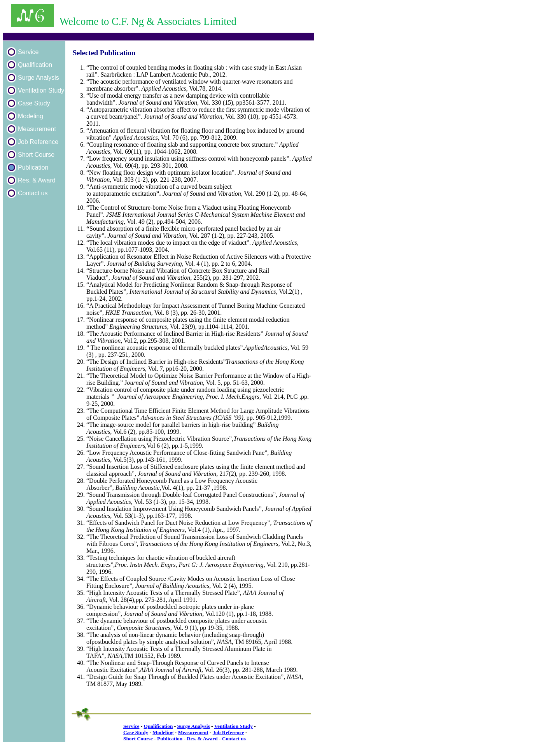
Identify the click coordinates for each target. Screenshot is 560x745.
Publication (33, 167)
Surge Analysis (38, 78)
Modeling (31, 116)
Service (28, 52)
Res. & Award (37, 180)
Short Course (36, 155)
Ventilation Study (41, 90)
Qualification (35, 65)
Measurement (37, 129)
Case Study (34, 103)
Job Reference (38, 142)
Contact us (33, 193)
